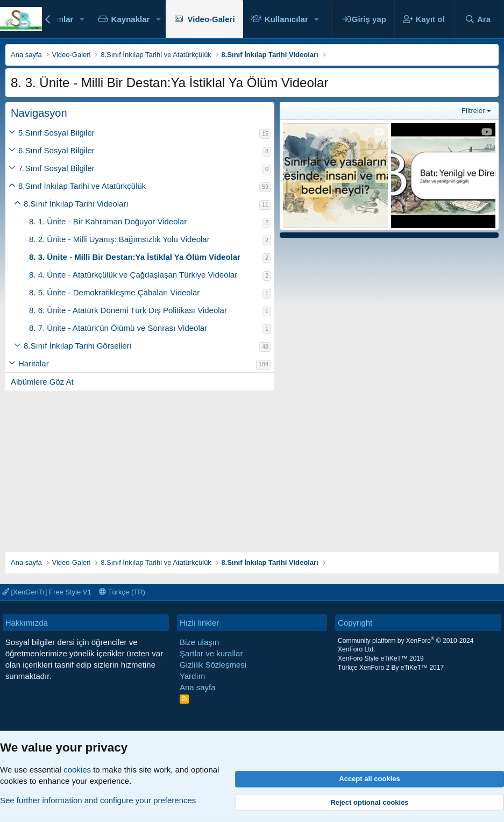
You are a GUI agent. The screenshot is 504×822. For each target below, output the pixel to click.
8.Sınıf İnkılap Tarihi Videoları (76, 204)
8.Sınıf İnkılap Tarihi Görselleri (77, 346)
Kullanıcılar (286, 19)
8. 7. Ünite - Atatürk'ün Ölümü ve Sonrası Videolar (118, 328)
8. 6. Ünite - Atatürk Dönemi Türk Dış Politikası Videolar (128, 310)
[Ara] (478, 19)
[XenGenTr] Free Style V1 (47, 592)
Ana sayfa (198, 687)
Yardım (192, 676)
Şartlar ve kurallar (211, 653)
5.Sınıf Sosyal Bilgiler (56, 133)
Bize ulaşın (199, 642)
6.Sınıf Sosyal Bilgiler (56, 150)
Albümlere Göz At (42, 382)
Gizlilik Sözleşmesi (213, 665)
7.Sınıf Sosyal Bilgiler (56, 168)
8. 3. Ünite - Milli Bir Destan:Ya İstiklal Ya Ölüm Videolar (135, 257)
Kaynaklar (131, 19)
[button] (82, 19)
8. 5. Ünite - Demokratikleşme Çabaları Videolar (114, 292)
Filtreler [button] (473, 111)
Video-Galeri (211, 19)
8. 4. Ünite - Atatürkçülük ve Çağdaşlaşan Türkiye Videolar (133, 275)
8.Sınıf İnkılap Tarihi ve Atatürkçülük (82, 186)
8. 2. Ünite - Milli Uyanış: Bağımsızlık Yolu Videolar (119, 239)
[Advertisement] (252, 466)
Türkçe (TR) (122, 592)
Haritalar (34, 363)
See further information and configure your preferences (98, 800)
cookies (77, 770)
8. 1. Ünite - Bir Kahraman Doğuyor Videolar (108, 221)
